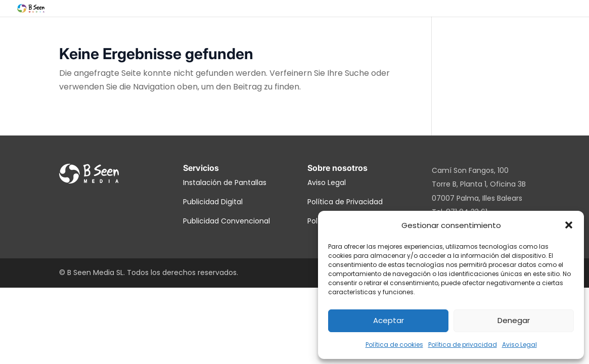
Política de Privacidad (345, 202)
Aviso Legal (519, 345)
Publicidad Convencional (226, 221)
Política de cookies (394, 345)
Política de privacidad (463, 345)
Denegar (514, 320)
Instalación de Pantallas (225, 183)
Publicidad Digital (213, 202)
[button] (569, 225)
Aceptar (389, 320)
